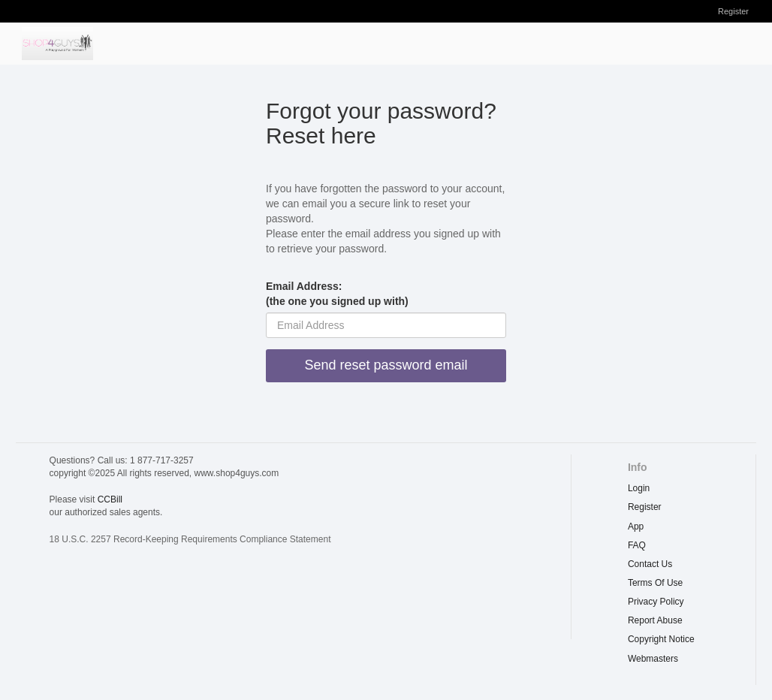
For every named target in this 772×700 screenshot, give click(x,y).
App (636, 527)
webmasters (653, 659)
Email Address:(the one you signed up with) (337, 294)
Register (733, 11)
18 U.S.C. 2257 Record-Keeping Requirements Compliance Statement (190, 539)
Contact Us (650, 564)
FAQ (637, 545)
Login (639, 488)
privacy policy (656, 602)
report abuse (655, 620)
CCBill (110, 499)
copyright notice (661, 639)
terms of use (655, 583)
